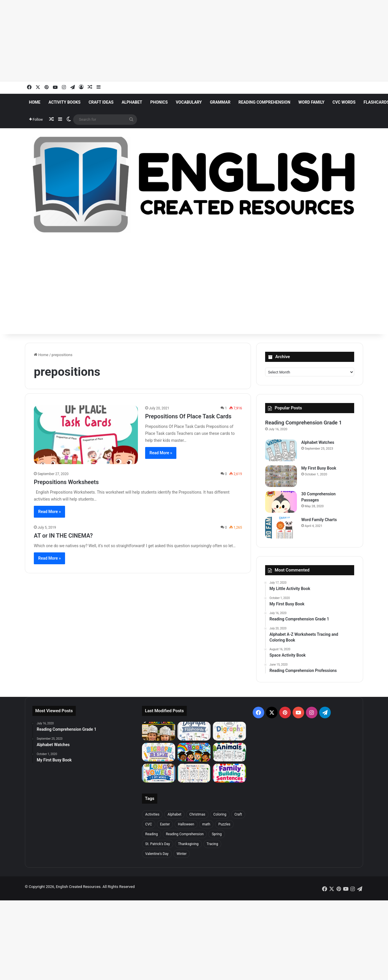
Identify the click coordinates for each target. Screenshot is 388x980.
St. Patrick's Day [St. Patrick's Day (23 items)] (157, 844)
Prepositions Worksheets (66, 482)
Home (35, 102)
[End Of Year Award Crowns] (158, 731)
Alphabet (132, 102)
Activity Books (65, 102)
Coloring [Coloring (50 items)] (220, 814)
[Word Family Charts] (281, 528)
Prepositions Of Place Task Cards (188, 416)
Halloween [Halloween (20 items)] (186, 824)
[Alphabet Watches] (281, 450)
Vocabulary (189, 102)
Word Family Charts (319, 520)
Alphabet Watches (318, 442)
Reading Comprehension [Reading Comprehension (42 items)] (185, 834)
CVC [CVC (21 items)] (148, 824)
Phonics (159, 102)
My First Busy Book (319, 468)
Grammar (220, 102)
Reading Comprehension (264, 102)
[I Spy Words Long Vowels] (158, 773)
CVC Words (344, 102)
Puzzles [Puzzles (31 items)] (224, 824)
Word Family (311, 102)
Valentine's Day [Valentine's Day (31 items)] (157, 854)
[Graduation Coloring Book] (194, 752)
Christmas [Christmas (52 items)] (197, 814)
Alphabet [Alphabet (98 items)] (174, 814)
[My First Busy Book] (281, 476)
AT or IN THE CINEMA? (63, 536)
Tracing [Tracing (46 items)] (213, 844)
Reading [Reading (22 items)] (151, 834)
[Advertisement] (173, 41)
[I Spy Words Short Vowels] (194, 773)
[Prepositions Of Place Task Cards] (86, 435)
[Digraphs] (229, 731)
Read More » (161, 453)
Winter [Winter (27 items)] (182, 854)
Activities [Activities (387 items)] (152, 814)
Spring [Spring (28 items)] (217, 834)
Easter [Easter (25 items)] (165, 824)
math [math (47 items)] (206, 824)
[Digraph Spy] (158, 752)
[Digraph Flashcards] (194, 731)
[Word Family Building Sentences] (229, 773)
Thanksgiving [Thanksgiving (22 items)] (188, 844)
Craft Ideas (101, 102)
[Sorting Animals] (229, 752)
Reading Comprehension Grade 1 (303, 423)
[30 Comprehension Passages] (281, 502)
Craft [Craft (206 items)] (238, 814)
